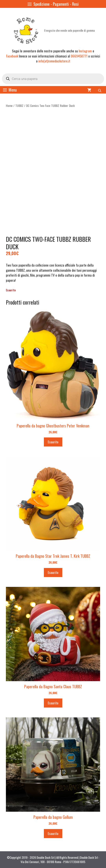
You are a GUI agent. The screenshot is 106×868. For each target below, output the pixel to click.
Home (9, 106)
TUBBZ (19, 106)
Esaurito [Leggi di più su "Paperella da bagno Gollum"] (53, 833)
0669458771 (79, 56)
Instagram (85, 51)
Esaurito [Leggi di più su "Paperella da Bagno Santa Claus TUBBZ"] (53, 703)
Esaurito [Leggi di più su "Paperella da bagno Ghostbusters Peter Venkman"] (53, 442)
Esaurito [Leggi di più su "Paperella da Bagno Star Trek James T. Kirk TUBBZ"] (53, 572)
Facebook (12, 56)
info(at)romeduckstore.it (54, 61)
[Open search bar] (100, 90)
